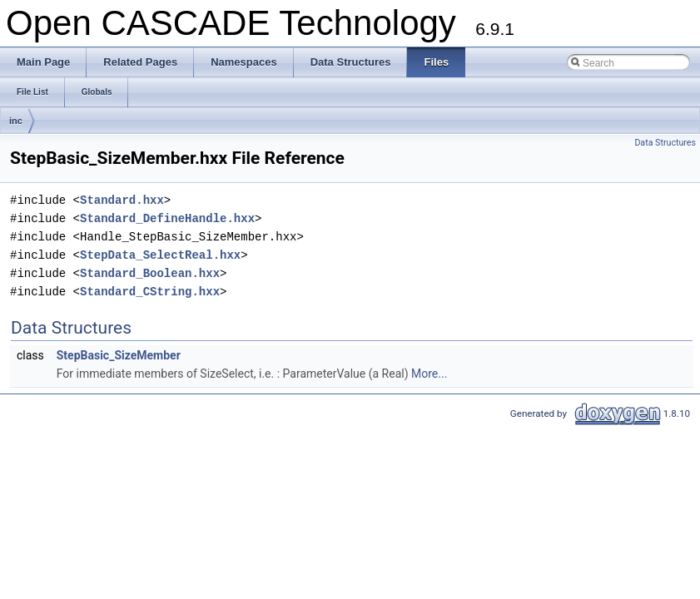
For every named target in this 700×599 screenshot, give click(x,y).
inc (16, 121)
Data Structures (665, 143)
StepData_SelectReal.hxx (160, 255)
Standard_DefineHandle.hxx (167, 218)
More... (429, 374)
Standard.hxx (122, 200)
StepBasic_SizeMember (119, 355)
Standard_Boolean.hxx (150, 273)
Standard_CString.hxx (150, 292)
